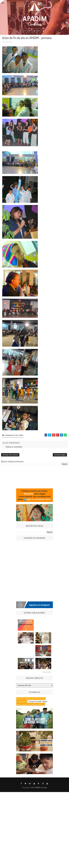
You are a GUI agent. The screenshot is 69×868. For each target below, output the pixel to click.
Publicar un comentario (14, 447)
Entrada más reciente (10, 455)
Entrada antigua (60, 455)
